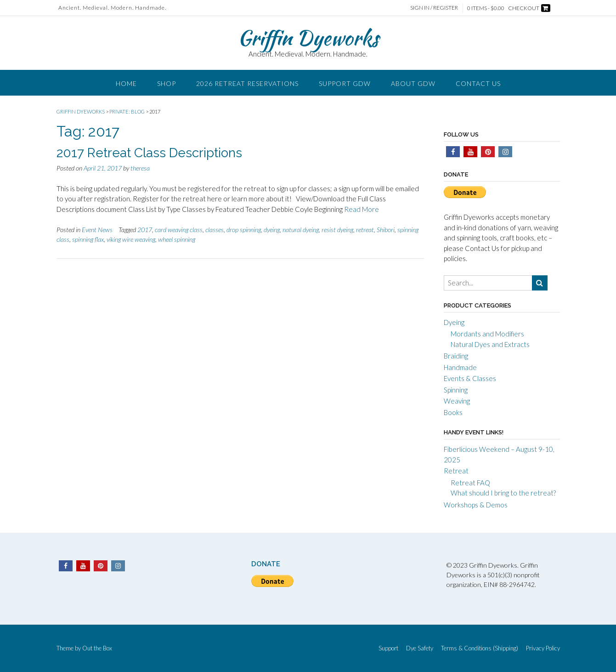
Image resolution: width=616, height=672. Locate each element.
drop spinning (244, 230)
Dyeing (454, 322)
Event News (97, 230)
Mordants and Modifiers (487, 334)
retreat (365, 230)
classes (215, 230)
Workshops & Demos (476, 505)
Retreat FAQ (470, 483)
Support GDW (345, 83)
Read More (362, 209)
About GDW (413, 83)
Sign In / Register (434, 8)
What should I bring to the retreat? (503, 493)
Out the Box (97, 648)
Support (388, 648)
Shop (167, 83)
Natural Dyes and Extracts (490, 344)
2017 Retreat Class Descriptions (149, 153)
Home (126, 83)
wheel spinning (177, 239)
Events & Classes (470, 378)
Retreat (456, 471)
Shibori (386, 230)
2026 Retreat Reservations (247, 83)
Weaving (457, 401)
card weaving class (179, 230)
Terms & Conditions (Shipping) (480, 648)
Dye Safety (420, 648)
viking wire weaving (131, 239)
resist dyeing (337, 230)
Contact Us (478, 83)
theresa (140, 168)
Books (453, 412)
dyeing (272, 230)
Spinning (456, 390)
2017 (145, 230)
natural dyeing (301, 230)
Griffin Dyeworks (308, 38)
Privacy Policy (543, 648)
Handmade (460, 367)
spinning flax (88, 239)
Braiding (456, 356)
